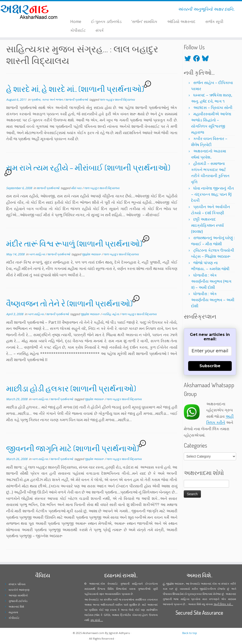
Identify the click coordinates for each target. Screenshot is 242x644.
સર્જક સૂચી (214, 21)
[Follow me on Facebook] (71, 10)
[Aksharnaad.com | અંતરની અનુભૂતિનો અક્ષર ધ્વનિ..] (28, 12)
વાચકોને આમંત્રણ (19, 590)
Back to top (190, 633)
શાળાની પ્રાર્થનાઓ (77, 100)
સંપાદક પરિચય (17, 584)
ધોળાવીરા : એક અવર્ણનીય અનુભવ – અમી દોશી (213, 300)
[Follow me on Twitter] (68, 10)
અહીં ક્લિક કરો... (223, 604)
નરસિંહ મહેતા (111, 314)
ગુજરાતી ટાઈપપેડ (18, 601)
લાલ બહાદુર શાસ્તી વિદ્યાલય (117, 100)
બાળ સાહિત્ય (37, 254)
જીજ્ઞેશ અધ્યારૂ (92, 254)
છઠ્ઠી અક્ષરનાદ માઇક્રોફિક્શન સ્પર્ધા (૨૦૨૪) (207, 225)
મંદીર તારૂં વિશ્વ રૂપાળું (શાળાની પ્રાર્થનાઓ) (74, 243)
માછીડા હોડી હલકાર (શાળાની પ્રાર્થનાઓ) (71, 388)
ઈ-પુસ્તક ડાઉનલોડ (106, 21)
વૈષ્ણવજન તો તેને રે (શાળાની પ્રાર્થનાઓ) (69, 303)
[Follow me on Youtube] (78, 10)
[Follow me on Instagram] (75, 10)
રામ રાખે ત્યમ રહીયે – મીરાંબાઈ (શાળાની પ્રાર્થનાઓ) (88, 167)
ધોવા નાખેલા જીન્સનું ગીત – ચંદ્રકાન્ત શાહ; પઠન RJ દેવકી (213, 194)
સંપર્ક (100, 30)
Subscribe (210, 366)
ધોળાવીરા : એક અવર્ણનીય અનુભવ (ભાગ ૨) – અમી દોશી (211, 281)
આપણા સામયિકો (18, 595)
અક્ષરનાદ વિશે (16, 606)
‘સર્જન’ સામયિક (144, 21)
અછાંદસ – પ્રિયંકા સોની (213, 107)
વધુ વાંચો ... (97, 620)
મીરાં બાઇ (77, 188)
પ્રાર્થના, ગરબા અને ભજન (47, 100)
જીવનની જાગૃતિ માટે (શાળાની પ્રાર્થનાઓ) (73, 448)
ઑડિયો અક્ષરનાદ (181, 21)
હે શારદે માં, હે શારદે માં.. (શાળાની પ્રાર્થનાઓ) (75, 89)
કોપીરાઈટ (78, 30)
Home (76, 21)
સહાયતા (13, 612)
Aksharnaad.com (93, 633)
